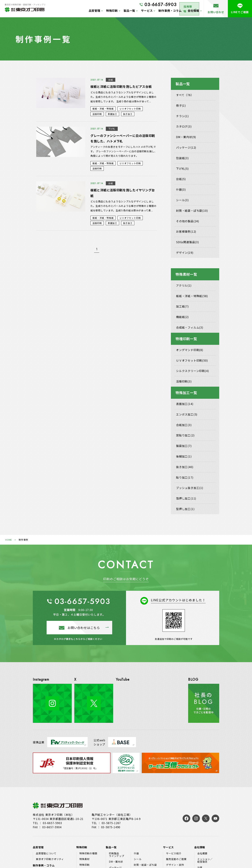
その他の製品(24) (188, 221)
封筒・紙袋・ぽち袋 (145, 865)
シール (138, 859)
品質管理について (46, 853)
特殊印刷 (84, 865)
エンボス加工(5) (187, 414)
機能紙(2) (182, 317)
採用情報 (186, 5)
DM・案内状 (116, 862)
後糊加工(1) (184, 456)
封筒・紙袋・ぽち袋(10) (192, 211)
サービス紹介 (174, 853)
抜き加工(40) (185, 467)
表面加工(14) (185, 404)
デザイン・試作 (175, 865)
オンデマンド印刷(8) (190, 350)
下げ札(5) (182, 169)
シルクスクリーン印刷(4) (192, 371)
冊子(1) (181, 105)
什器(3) (181, 189)
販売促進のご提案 (176, 859)
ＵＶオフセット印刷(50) (192, 360)
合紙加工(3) (184, 425)
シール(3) (182, 200)
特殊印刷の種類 (88, 853)
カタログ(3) (184, 126)
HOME (9, 540)
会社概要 (202, 853)
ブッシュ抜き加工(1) (190, 488)
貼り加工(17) (185, 477)
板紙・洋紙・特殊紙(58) (192, 296)
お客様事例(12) (186, 231)
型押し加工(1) (185, 509)
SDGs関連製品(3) (188, 242)
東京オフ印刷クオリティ (50, 859)
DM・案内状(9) (186, 137)
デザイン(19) (185, 253)
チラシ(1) (182, 116)
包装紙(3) (182, 158)
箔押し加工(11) (186, 498)
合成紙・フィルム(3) (190, 327)
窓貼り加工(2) (185, 435)
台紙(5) (181, 179)
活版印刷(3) (184, 381)
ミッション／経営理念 (205, 860)
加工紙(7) (182, 306)
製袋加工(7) (184, 446)
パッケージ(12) (186, 147)
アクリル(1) (184, 285)
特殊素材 (84, 859)
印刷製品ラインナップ (117, 855)
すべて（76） (185, 95)
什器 (136, 853)
